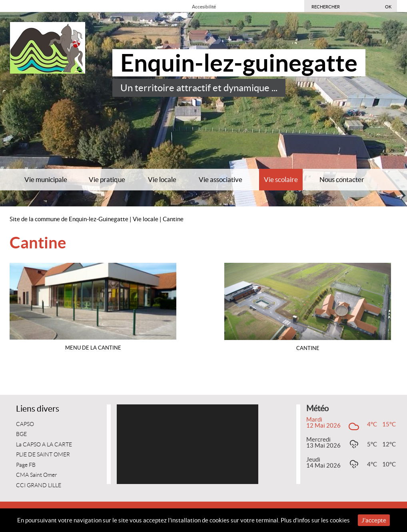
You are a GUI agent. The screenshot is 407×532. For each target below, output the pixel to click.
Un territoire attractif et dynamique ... (199, 88)
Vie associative (220, 180)
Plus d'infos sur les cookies (315, 520)
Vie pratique (107, 180)
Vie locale (162, 180)
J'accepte (374, 520)
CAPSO (25, 424)
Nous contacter (342, 180)
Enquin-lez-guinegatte (239, 63)
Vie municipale (46, 180)
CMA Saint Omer (37, 475)
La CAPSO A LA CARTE (44, 445)
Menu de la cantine (93, 348)
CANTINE (308, 348)
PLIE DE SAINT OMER (43, 455)
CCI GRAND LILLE (39, 485)
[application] (188, 444)
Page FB (26, 465)
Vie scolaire (281, 180)
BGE (21, 434)
